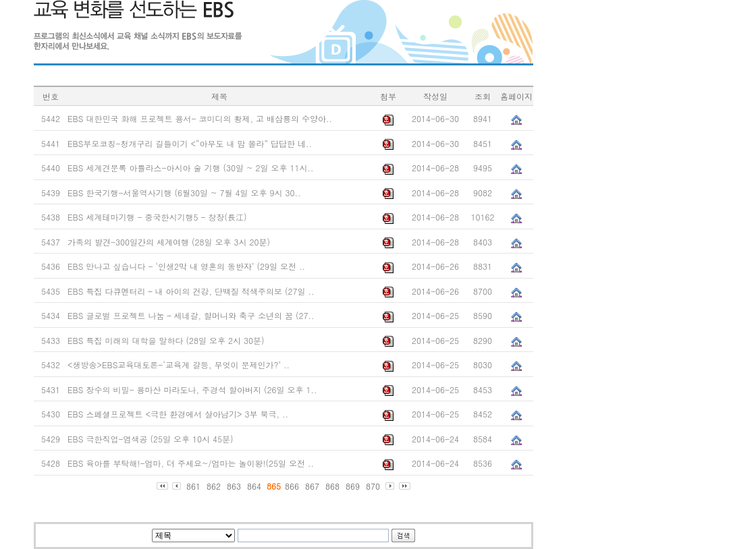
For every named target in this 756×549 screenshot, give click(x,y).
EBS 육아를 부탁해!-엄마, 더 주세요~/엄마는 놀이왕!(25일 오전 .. (191, 463)
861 (193, 486)
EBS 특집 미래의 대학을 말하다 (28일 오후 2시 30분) (166, 340)
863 (234, 486)
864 (254, 486)
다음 (390, 486)
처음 (162, 486)
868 (332, 486)
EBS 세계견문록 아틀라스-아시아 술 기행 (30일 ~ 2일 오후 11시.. (191, 168)
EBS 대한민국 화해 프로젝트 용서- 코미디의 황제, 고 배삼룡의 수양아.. (200, 118)
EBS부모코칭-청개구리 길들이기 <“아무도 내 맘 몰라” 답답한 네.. (190, 143)
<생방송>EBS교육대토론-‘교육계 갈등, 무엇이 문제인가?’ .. (179, 365)
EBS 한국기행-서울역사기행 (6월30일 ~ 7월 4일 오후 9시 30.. (184, 193)
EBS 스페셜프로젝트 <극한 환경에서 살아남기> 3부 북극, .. (178, 414)
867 (312, 486)
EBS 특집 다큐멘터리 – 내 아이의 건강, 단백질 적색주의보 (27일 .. (191, 291)
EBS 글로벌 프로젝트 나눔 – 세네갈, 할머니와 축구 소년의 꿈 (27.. (191, 315)
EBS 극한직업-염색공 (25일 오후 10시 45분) (150, 439)
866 (292, 486)
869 (353, 486)
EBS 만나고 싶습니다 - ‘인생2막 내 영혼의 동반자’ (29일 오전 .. (186, 266)
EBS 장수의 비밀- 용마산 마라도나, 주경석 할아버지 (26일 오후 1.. (192, 389)
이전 (177, 486)
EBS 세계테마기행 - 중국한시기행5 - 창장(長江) (157, 217)
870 (373, 486)
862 (214, 486)
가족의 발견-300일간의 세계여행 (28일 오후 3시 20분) (169, 242)
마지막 (405, 486)
